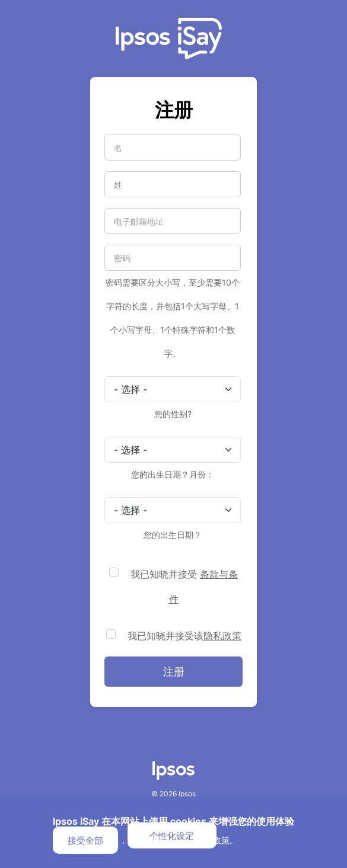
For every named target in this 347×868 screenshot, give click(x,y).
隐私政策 (222, 636)
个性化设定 (172, 835)
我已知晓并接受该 (184, 636)
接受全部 (85, 840)
